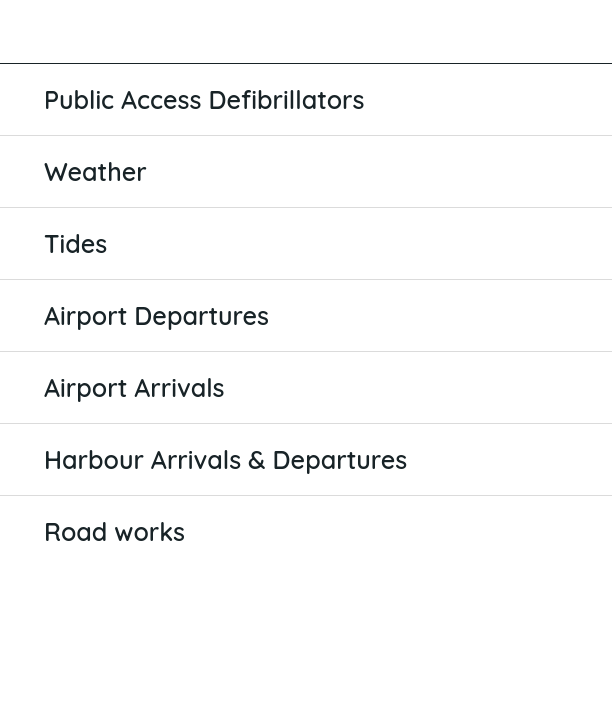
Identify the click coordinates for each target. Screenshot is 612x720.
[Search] (528, 32)
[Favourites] (580, 32)
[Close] (32, 32)
